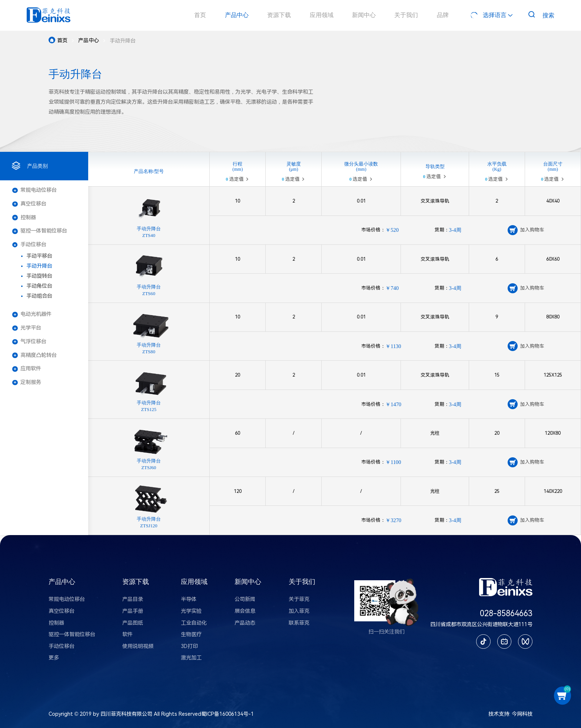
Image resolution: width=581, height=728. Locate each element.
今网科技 (522, 714)
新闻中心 (364, 15)
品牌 (443, 15)
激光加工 (191, 658)
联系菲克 (299, 623)
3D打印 (189, 646)
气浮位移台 (29, 342)
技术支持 (499, 714)
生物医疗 (191, 635)
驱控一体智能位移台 (40, 231)
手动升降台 (39, 266)
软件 (127, 635)
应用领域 (322, 15)
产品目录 (133, 599)
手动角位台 (39, 286)
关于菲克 (299, 599)
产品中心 (237, 15)
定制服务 (27, 382)
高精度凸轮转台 (34, 355)
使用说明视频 (138, 646)
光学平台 (27, 328)
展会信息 (245, 611)
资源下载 (279, 15)
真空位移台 (29, 204)
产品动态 (245, 623)
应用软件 (27, 369)
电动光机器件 (32, 314)
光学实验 (191, 611)
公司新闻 (245, 599)
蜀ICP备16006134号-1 (228, 714)
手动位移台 (29, 245)
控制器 (24, 218)
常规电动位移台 (34, 190)
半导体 (189, 599)
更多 (54, 658)
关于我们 (406, 15)
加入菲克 (299, 611)
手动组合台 (39, 296)
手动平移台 (39, 256)
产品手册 (133, 611)
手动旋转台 (39, 276)
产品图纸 (133, 623)
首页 (200, 15)
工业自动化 (194, 623)
